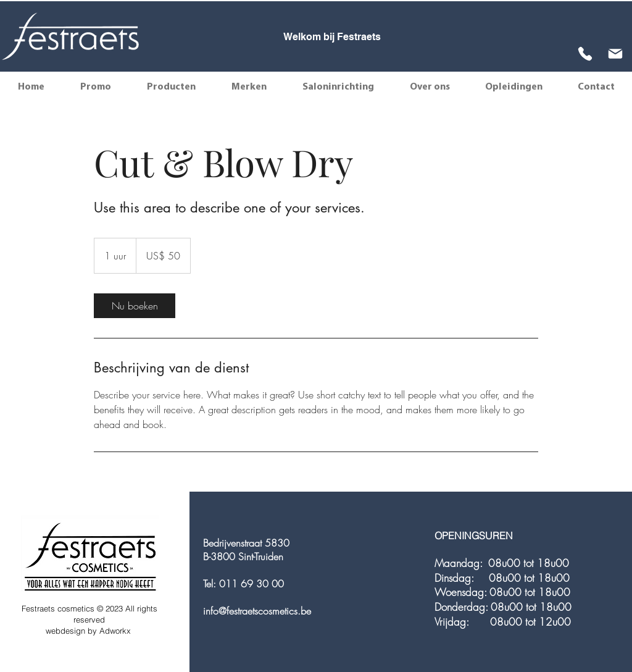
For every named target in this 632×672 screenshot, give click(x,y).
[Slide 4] (352, 38)
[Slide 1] (319, 38)
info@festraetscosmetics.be (257, 611)
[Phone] (585, 53)
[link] (135, 306)
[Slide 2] (331, 38)
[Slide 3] (341, 38)
